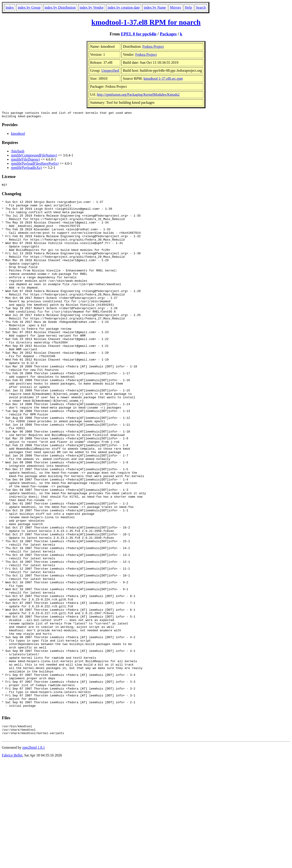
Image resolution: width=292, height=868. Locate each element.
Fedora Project (153, 46)
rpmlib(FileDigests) (25, 161)
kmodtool (18, 135)
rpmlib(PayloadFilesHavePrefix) (35, 165)
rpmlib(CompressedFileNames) (34, 157)
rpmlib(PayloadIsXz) (26, 169)
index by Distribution (60, 7)
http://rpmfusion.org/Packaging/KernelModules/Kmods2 (138, 94)
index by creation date (124, 7)
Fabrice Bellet (12, 862)
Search (201, 7)
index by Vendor (92, 7)
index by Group (29, 7)
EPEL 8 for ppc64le (139, 34)
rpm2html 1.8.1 (34, 854)
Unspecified (110, 70)
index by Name (155, 7)
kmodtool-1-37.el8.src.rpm (163, 78)
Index (10, 7)
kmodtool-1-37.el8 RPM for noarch (146, 22)
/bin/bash (18, 153)
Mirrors (176, 7)
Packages (168, 34)
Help (189, 7)
